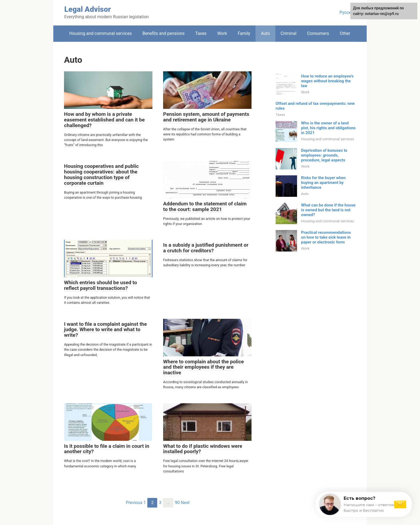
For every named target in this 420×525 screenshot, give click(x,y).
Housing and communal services (101, 33)
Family (244, 33)
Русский (348, 12)
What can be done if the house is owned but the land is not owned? (328, 210)
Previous (134, 503)
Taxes (201, 33)
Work (222, 33)
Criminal (289, 33)
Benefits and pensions (164, 33)
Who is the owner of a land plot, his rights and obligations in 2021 (328, 128)
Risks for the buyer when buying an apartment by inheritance (323, 183)
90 (177, 503)
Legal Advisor (88, 9)
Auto (265, 33)
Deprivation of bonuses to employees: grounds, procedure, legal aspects (324, 155)
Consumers (318, 33)
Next (185, 503)
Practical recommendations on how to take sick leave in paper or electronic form (326, 237)
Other (345, 33)
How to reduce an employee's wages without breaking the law (327, 81)
